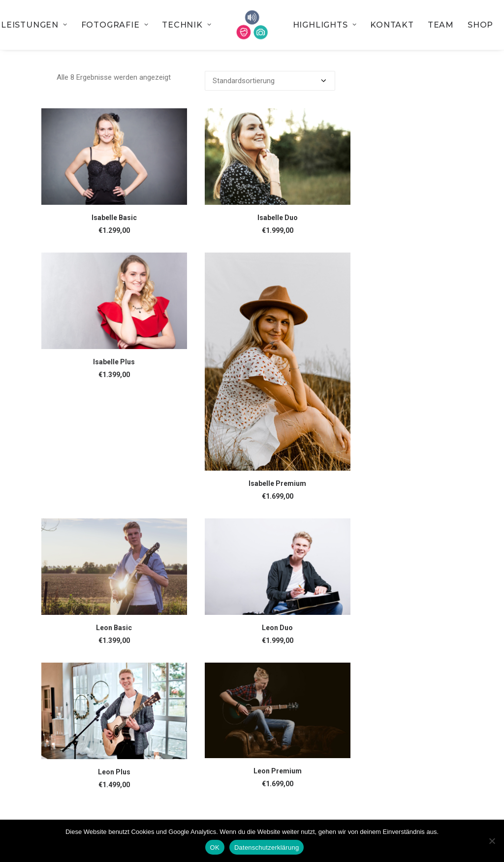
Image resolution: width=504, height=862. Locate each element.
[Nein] (492, 841)
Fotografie (115, 25)
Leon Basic (114, 628)
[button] (114, 157)
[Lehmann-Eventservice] (252, 25)
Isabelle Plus (114, 362)
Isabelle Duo (278, 218)
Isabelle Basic (114, 218)
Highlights (325, 25)
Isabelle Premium (277, 483)
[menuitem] (115, 25)
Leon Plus (114, 772)
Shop (480, 25)
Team (441, 25)
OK (215, 847)
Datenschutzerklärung (267, 847)
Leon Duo (277, 628)
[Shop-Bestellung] (270, 81)
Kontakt (392, 25)
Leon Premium (278, 771)
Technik (187, 25)
